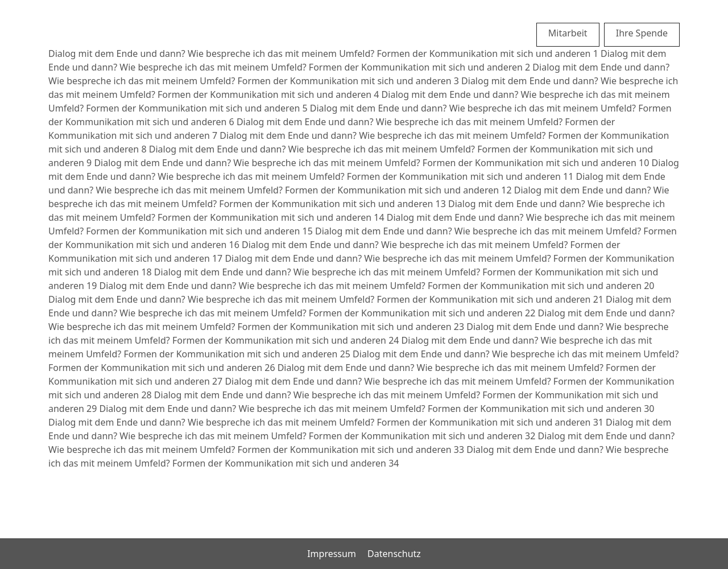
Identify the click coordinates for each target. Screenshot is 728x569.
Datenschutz (394, 554)
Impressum (332, 554)
